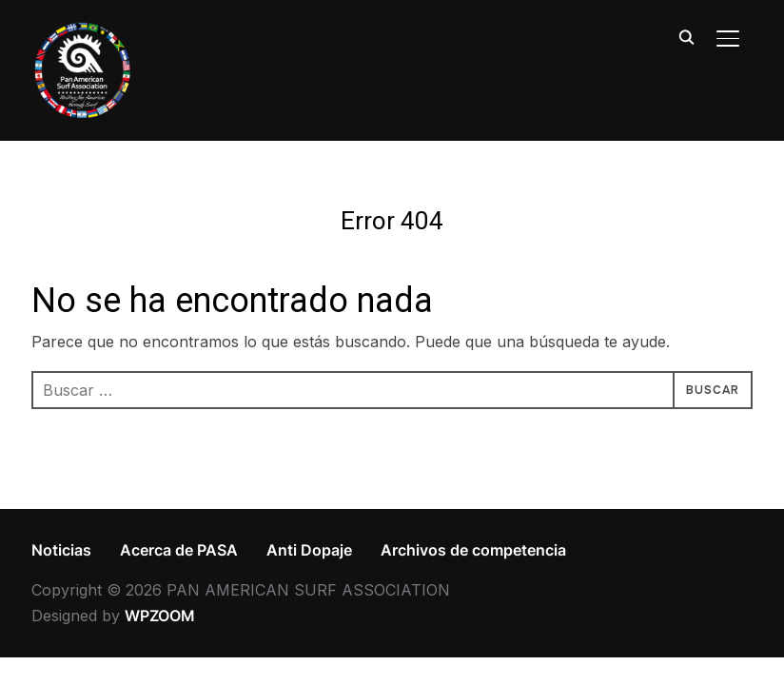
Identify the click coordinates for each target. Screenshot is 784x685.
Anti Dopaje (309, 550)
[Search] (686, 36)
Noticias (61, 550)
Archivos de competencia (473, 550)
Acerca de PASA (179, 550)
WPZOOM (160, 616)
